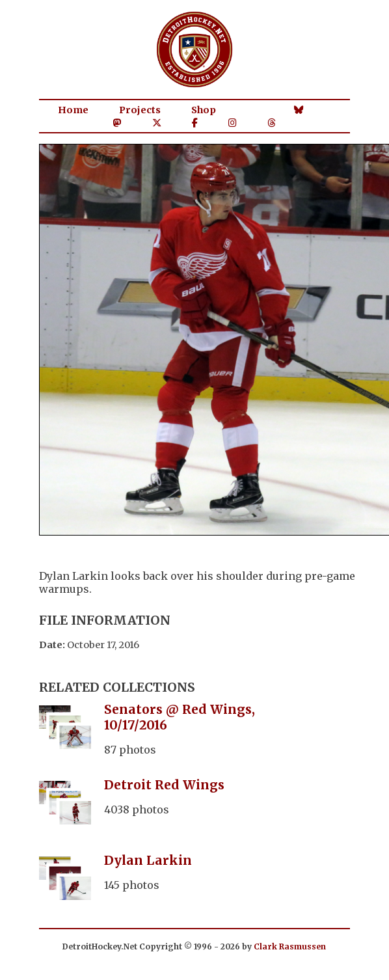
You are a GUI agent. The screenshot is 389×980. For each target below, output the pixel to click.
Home (73, 110)
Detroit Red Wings (164, 785)
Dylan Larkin (148, 860)
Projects (140, 110)
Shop (204, 110)
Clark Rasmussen (290, 946)
